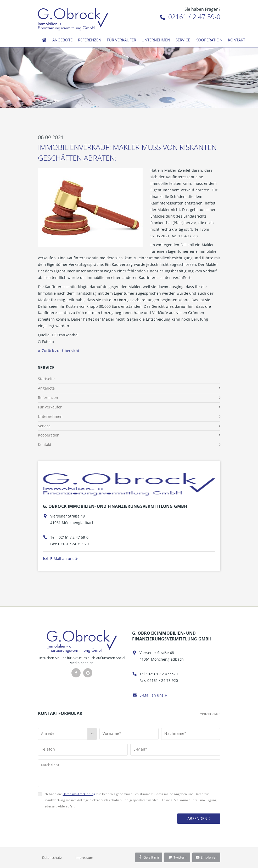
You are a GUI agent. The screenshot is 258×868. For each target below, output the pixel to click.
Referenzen (90, 40)
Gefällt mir (149, 857)
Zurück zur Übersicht (61, 351)
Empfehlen (206, 857)
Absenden (197, 818)
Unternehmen (156, 40)
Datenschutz (52, 858)
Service (183, 40)
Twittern (177, 857)
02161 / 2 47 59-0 (190, 17)
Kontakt (237, 40)
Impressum (84, 858)
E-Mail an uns (59, 559)
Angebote (62, 40)
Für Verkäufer (121, 40)
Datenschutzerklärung (79, 794)
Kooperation (209, 40)
